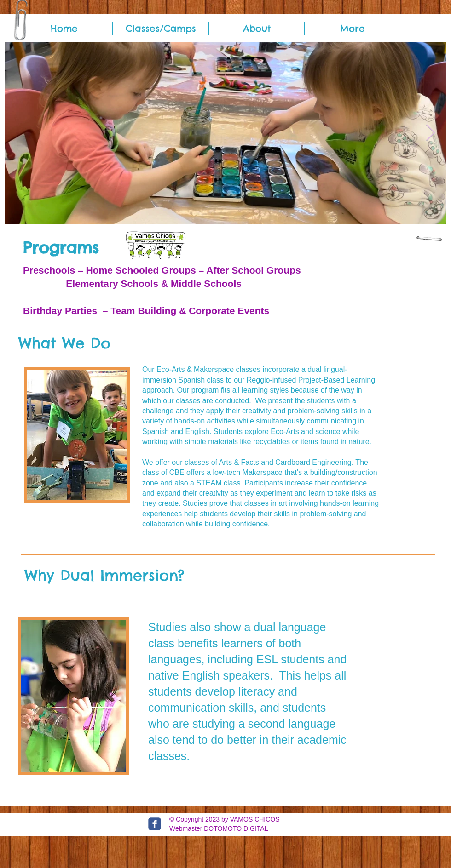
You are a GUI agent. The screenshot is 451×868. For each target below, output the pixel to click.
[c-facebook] (155, 824)
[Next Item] (431, 133)
